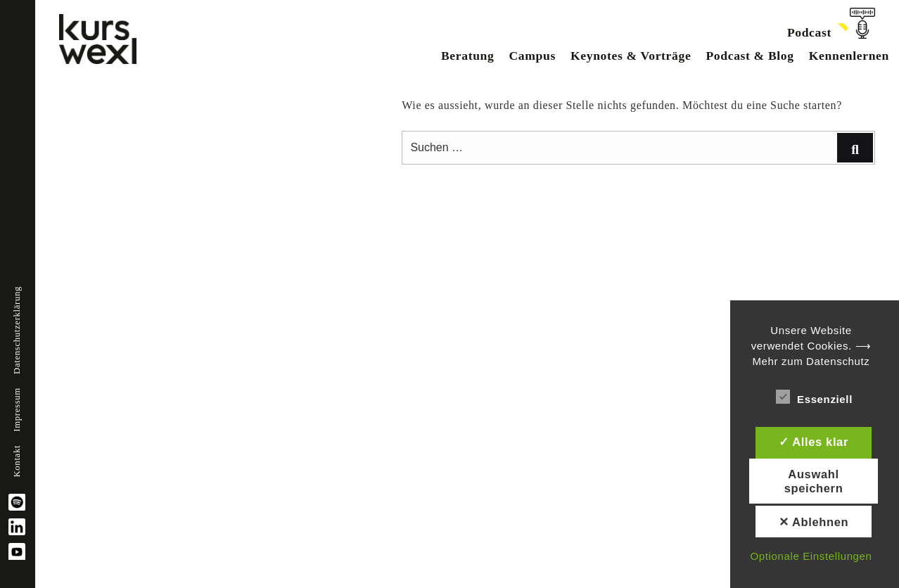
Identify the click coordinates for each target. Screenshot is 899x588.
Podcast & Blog (750, 56)
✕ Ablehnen (814, 522)
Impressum (17, 410)
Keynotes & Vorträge (631, 56)
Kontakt (17, 461)
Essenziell (814, 397)
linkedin (17, 527)
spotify (17, 502)
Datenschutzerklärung (17, 330)
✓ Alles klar (814, 442)
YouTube (17, 551)
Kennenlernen (849, 56)
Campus (532, 56)
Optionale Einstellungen (811, 556)
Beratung (468, 56)
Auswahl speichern (814, 481)
